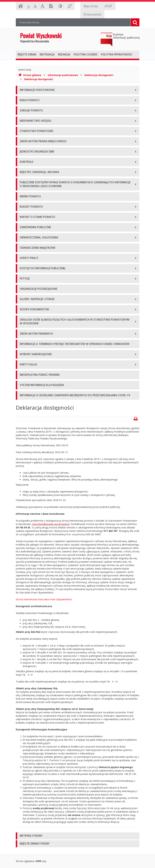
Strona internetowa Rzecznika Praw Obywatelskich (44, 599)
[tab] (78, 836)
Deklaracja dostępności (99, 75)
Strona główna (30, 75)
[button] (78, 836)
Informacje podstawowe (63, 75)
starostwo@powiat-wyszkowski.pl (51, 524)
